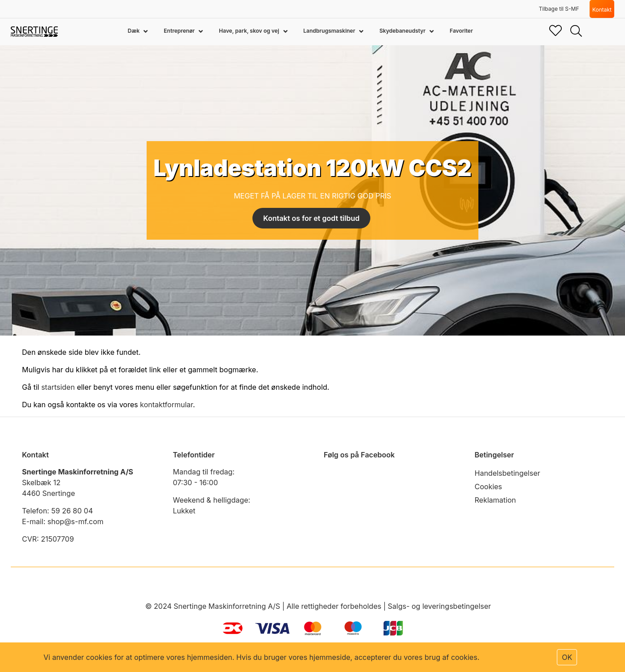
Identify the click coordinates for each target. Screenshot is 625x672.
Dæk (134, 31)
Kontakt (602, 10)
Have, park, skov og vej (250, 31)
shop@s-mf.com (76, 521)
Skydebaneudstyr (403, 31)
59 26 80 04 (72, 511)
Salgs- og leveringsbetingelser (439, 606)
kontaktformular (166, 405)
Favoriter (461, 31)
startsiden (58, 387)
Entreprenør (180, 31)
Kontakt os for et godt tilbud (311, 218)
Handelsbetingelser (508, 473)
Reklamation (495, 500)
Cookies (488, 487)
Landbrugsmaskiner (330, 31)
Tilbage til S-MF (559, 9)
